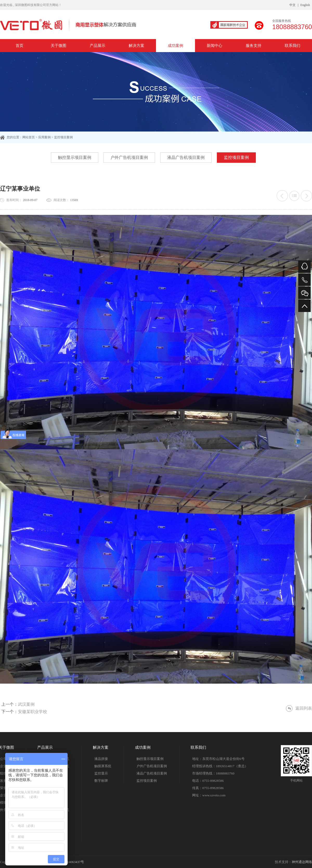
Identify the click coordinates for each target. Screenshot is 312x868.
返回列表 (304, 708)
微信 (304, 293)
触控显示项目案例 (75, 157)
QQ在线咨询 (304, 267)
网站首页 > (30, 137)
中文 (292, 5)
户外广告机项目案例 (129, 157)
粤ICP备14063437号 (70, 862)
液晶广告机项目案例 (186, 157)
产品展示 (97, 46)
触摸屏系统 (103, 766)
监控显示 (101, 773)
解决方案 (136, 46)
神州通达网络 (302, 862)
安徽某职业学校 (32, 712)
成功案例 (175, 46)
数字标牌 (101, 781)
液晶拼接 (101, 759)
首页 (19, 46)
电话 (304, 280)
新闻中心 (214, 46)
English (305, 5)
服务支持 (253, 46)
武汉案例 (26, 704)
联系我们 (292, 46)
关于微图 (58, 46)
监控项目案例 (236, 157)
